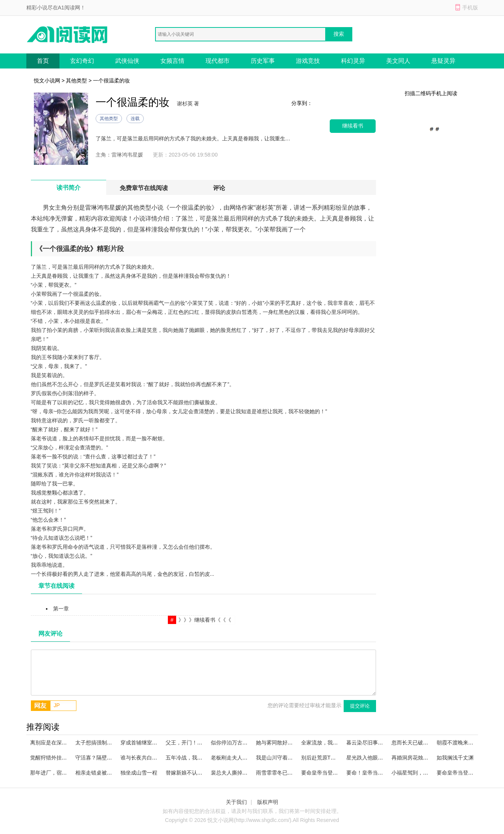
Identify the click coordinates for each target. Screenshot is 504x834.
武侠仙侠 (127, 61)
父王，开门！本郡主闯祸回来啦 (203, 743)
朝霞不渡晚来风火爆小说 (466, 743)
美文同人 (398, 61)
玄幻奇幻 (82, 61)
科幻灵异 (353, 61)
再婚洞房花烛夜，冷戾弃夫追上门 (431, 758)
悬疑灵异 (443, 61)
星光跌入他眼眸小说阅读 (375, 758)
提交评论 (360, 706)
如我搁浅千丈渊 (455, 758)
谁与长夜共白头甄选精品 (149, 758)
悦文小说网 (47, 81)
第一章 (61, 609)
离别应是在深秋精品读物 (59, 743)
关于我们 (236, 802)
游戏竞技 (308, 61)
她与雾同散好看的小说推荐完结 (293, 743)
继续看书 (353, 126)
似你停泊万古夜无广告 (237, 743)
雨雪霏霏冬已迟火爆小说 (285, 773)
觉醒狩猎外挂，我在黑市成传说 (67, 758)
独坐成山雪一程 (139, 773)
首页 (43, 61)
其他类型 (76, 81)
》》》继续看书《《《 (205, 620)
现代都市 (218, 61)
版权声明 (268, 802)
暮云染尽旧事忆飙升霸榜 (375, 743)
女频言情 (172, 61)
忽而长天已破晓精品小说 (420, 743)
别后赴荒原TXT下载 (324, 758)
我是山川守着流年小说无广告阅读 (295, 758)
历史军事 (263, 61)
